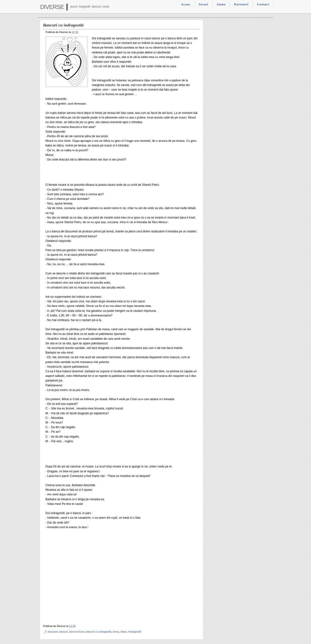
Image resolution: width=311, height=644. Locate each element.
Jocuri (203, 4)
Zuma (221, 4)
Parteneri (241, 4)
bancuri (63, 632)
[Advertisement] (102, 174)
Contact (263, 4)
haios (124, 632)
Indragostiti (135, 632)
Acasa (186, 4)
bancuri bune (77, 632)
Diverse (52, 7)
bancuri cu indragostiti (99, 632)
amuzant (53, 632)
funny (116, 632)
